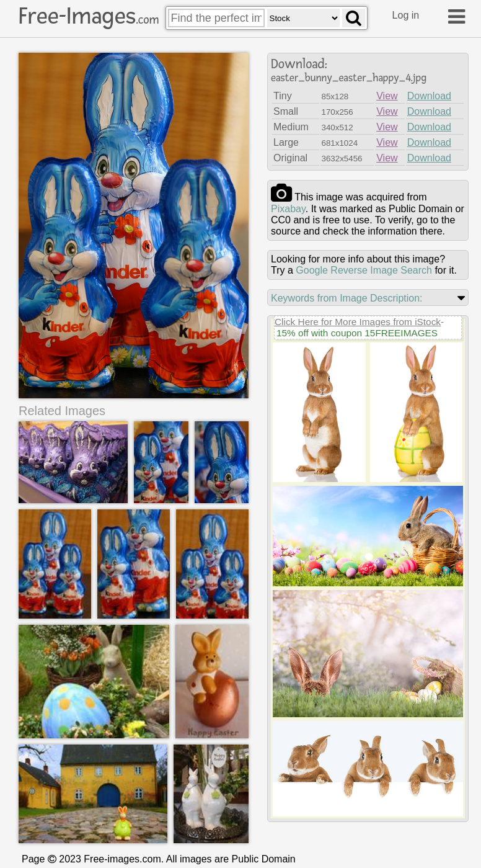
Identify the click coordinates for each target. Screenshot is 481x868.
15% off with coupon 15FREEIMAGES (357, 333)
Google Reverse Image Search (364, 270)
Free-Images (89, 16)
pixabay (288, 209)
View (387, 96)
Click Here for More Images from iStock (358, 322)
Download (429, 96)
